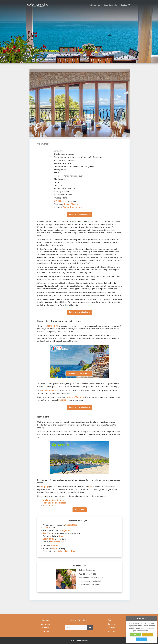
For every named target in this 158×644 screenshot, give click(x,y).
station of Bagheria (76, 397)
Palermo (62, 400)
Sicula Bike (48, 506)
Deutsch (111, 620)
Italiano (112, 631)
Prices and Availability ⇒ (80, 214)
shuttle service (57, 542)
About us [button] (124, 5)
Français (111, 628)
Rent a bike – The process (54, 503)
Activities (47, 533)
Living (46, 528)
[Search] (90, 627)
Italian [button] (100, 5)
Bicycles (57, 201)
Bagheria (66, 530)
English (111, 624)
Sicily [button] (117, 5)
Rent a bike (79, 510)
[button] (128, 111)
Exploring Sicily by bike (53, 500)
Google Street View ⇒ (72, 207)
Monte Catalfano (49, 390)
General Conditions (79, 620)
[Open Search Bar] (129, 5)
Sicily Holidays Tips (66, 551)
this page (45, 487)
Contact (45, 620)
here (90, 487)
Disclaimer (45, 624)
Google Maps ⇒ (71, 204)
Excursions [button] (109, 5)
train (61, 536)
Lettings (93, 5)
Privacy (45, 628)
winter (55, 548)
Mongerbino (53, 326)
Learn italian (49, 539)
